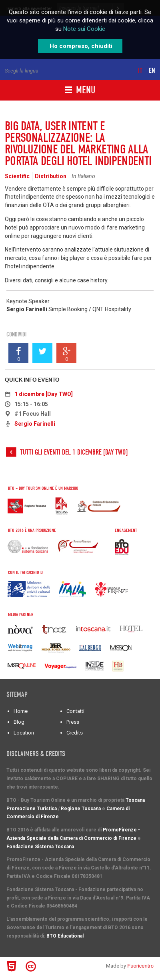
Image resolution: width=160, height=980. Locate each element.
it (140, 71)
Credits (75, 733)
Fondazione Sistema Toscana (40, 847)
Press (73, 722)
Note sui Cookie (84, 29)
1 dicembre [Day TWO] (44, 394)
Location (24, 733)
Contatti (75, 711)
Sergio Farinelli (35, 424)
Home (21, 711)
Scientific (17, 176)
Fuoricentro (140, 966)
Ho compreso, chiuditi (81, 46)
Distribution (51, 176)
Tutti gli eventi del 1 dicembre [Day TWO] (74, 452)
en (152, 71)
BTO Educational (65, 936)
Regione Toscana (81, 809)
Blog (19, 722)
